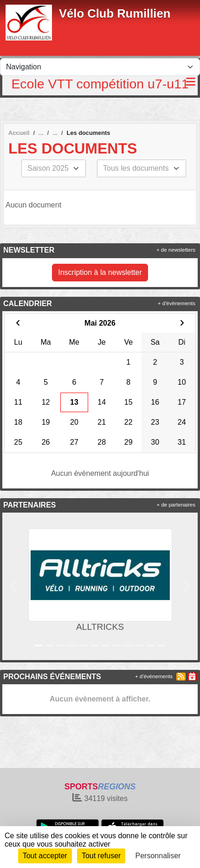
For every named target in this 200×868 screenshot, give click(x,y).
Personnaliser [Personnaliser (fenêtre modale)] (158, 856)
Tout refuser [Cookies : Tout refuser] (101, 856)
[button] (14, 586)
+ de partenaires (176, 505)
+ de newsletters (176, 250)
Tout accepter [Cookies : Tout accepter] (45, 856)
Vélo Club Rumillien (115, 13)
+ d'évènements (177, 303)
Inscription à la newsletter (100, 272)
